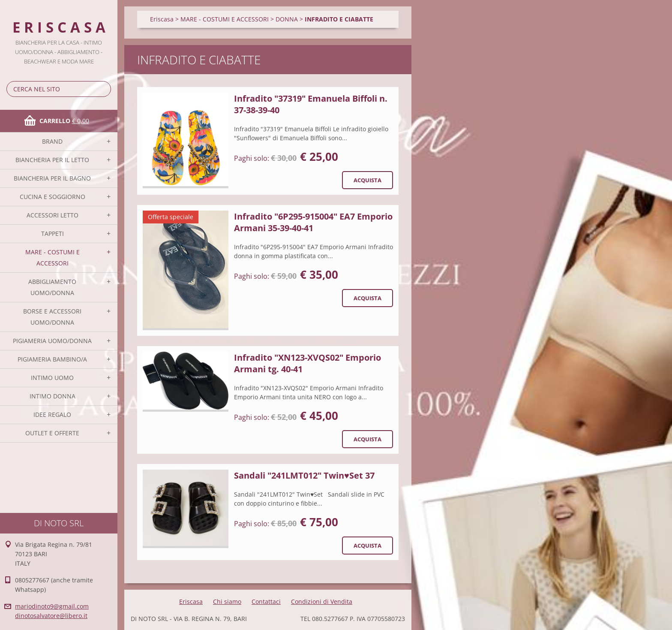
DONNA (287, 19)
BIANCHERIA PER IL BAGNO (52, 178)
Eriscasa (162, 19)
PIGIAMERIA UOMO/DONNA (52, 341)
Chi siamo (227, 601)
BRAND (52, 141)
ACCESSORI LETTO (52, 215)
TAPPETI (52, 234)
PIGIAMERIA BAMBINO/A (52, 359)
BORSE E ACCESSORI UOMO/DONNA (52, 317)
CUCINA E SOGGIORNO (52, 197)
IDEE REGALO (52, 414)
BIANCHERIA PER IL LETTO (52, 160)
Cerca (103, 89)
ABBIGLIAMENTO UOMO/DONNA (52, 287)
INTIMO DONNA (52, 396)
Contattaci (266, 601)
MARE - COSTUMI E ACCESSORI (52, 258)
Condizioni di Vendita (322, 601)
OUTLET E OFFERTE (52, 433)
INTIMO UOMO (52, 378)
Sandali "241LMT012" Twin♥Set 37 (304, 475)
